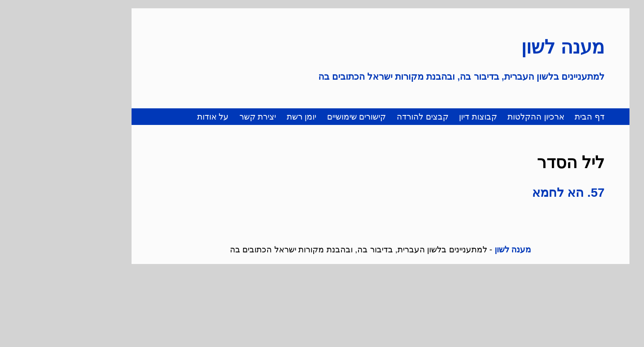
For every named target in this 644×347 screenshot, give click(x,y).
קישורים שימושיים (298, 117)
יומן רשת (243, 117)
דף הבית (531, 117)
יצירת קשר (199, 117)
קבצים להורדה (364, 117)
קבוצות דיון (420, 117)
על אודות (155, 117)
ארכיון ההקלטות (477, 117)
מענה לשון (504, 47)
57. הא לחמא (510, 192)
